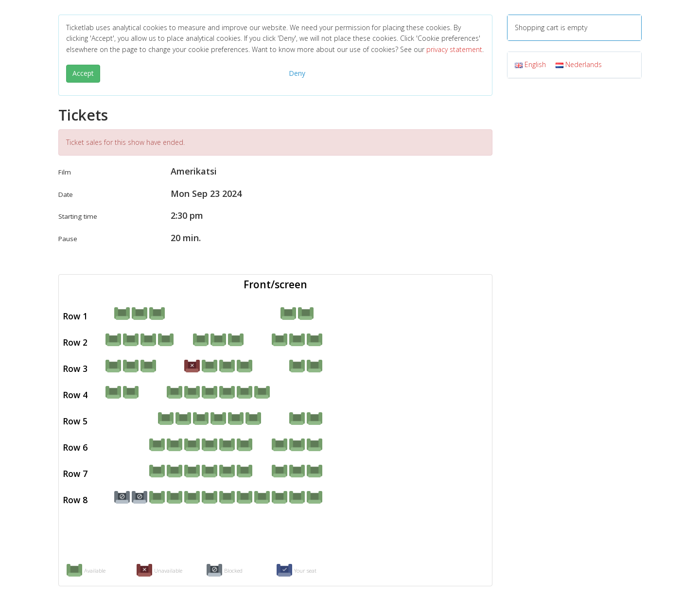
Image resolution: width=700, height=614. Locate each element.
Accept (83, 73)
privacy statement (454, 49)
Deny (297, 73)
